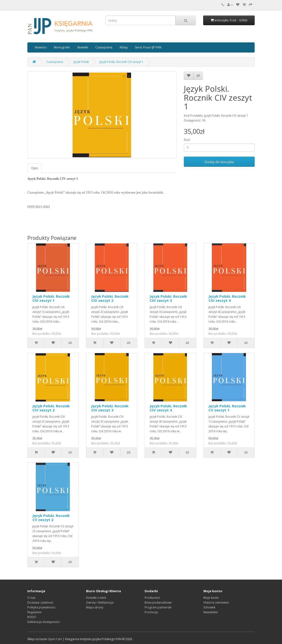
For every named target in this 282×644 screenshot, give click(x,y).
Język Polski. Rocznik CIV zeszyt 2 (51, 408)
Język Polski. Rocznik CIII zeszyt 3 (168, 298)
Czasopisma (104, 47)
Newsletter (211, 612)
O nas (31, 598)
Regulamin (34, 612)
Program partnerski (158, 607)
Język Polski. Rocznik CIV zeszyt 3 (110, 408)
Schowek (209, 607)
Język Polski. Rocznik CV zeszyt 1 (227, 408)
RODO (32, 617)
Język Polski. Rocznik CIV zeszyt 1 (121, 62)
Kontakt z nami (96, 598)
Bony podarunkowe (158, 602)
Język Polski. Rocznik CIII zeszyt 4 (227, 298)
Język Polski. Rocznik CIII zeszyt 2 (110, 298)
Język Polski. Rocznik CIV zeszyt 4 (168, 408)
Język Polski (81, 62)
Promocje (151, 612)
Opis (34, 168)
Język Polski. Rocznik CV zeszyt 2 (51, 518)
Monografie (62, 47)
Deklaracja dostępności (44, 622)
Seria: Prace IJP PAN (148, 47)
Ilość (187, 140)
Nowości (41, 47)
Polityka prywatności (41, 607)
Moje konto (211, 598)
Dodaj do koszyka (219, 162)
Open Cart (55, 639)
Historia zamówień (216, 602)
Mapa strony (95, 607)
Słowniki (83, 47)
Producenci (152, 598)
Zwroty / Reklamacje (100, 602)
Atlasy (124, 47)
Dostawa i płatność (40, 602)
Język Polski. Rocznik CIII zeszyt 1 (51, 298)
